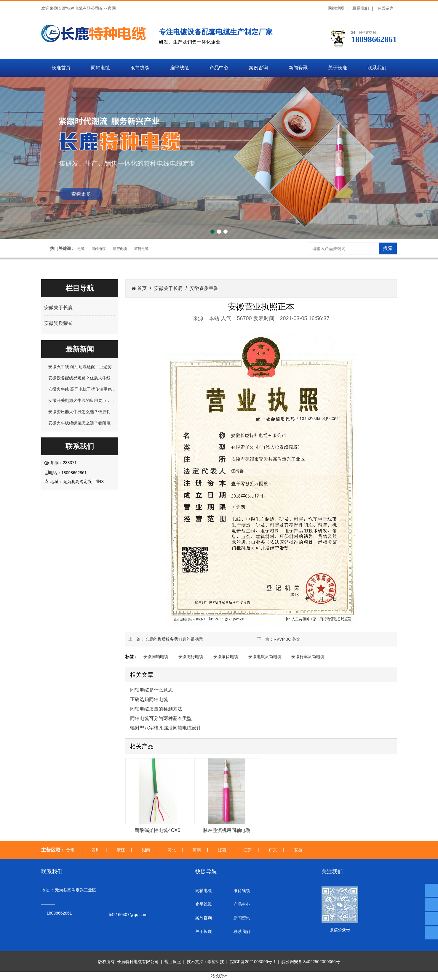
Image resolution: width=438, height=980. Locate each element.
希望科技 (216, 962)
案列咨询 (204, 918)
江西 (222, 850)
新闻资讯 (298, 68)
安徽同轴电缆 (156, 657)
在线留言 (386, 8)
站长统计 (219, 976)
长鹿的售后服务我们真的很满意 (174, 639)
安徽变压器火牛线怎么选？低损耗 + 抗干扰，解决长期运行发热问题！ (113, 412)
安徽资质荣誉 (58, 323)
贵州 (70, 850)
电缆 (81, 249)
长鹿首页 (61, 68)
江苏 (247, 850)
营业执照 (172, 962)
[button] (212, 232)
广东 (273, 850)
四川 (95, 850)
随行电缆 (120, 249)
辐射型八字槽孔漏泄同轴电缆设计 (166, 728)
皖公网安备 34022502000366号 (311, 962)
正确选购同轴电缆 (149, 699)
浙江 (121, 850)
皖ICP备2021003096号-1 (253, 962)
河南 (197, 850)
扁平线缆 (180, 68)
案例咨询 (258, 68)
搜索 (388, 248)
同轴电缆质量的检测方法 (156, 709)
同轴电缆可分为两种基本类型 (161, 718)
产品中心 (219, 68)
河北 (172, 850)
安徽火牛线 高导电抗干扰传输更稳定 (82, 389)
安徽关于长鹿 (58, 308)
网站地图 (336, 8)
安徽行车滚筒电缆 (308, 657)
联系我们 (361, 8)
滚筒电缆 (141, 249)
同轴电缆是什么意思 (151, 690)
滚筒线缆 (140, 68)
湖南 (146, 850)
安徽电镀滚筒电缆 (265, 657)
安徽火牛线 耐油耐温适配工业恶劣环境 (84, 367)
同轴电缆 (100, 68)
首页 (141, 288)
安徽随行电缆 (191, 657)
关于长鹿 (338, 68)
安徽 (298, 850)
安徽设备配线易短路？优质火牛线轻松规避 (88, 378)
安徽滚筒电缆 (226, 657)
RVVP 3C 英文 (287, 639)
